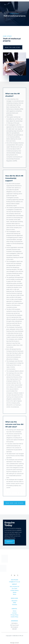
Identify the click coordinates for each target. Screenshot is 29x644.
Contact (10, 542)
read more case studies (15, 503)
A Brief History (15, 590)
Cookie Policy (14, 617)
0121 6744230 (15, 580)
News (15, 594)
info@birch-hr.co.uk (15, 582)
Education (14, 601)
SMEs (15, 603)
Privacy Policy (14, 615)
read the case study (13, 47)
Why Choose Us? (15, 587)
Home (15, 611)
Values (15, 592)
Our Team (15, 588)
